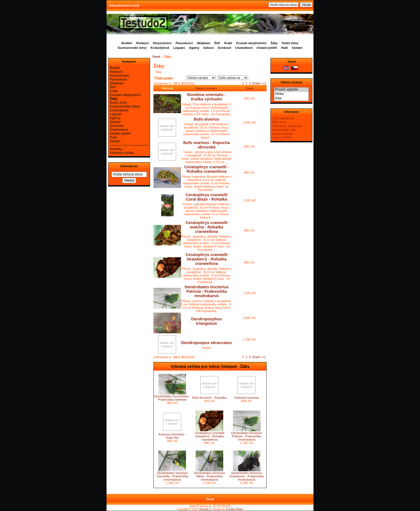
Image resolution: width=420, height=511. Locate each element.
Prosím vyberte (291, 90)
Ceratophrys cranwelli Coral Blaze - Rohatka (207, 197)
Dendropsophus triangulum (207, 321)
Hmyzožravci (162, 43)
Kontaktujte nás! (284, 130)
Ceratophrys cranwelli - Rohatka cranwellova (207, 169)
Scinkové (224, 48)
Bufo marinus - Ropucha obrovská (207, 145)
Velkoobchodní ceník (124, 6)
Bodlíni (127, 43)
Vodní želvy (290, 43)
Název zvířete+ (207, 88)
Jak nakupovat (283, 118)
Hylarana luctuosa (247, 398)
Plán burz (279, 122)
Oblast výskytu (292, 82)
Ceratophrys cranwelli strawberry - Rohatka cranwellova (207, 259)
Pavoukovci (184, 43)
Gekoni (208, 48)
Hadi (285, 48)
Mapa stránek (282, 134)
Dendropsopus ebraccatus (207, 343)
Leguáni (179, 48)
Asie (291, 99)
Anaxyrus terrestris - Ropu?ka (172, 436)
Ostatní (297, 48)
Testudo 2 (205, 509)
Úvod (156, 57)
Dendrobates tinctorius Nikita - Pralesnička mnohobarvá (209, 476)
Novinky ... (118, 149)
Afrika (291, 94)
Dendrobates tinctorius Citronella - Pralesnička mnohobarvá (172, 476)
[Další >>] (259, 83)
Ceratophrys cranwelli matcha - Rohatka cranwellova (207, 227)
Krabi (228, 43)
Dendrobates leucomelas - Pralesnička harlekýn (172, 398)
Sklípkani (204, 43)
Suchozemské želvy (132, 48)
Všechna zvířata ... (124, 153)
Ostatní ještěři (267, 48)
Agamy (194, 48)
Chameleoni (244, 48)
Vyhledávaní (129, 166)
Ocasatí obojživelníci (251, 43)
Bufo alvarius (206, 119)
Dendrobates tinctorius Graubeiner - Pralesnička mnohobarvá (247, 476)
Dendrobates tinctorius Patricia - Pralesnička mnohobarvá (207, 291)
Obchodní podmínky (287, 126)
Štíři (217, 43)
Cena (249, 88)
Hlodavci (143, 43)
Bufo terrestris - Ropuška (209, 398)
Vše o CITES (282, 138)
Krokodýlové (160, 48)
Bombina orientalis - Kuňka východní (207, 97)
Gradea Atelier (235, 509)
